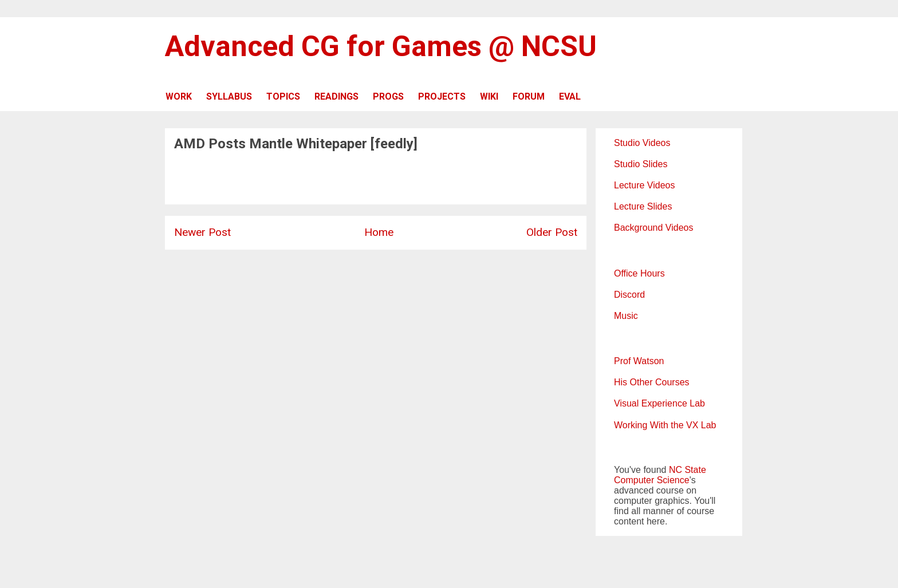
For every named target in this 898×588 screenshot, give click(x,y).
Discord (629, 295)
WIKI (489, 96)
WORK (179, 96)
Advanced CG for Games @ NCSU (381, 46)
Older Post (552, 232)
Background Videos (653, 228)
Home (379, 232)
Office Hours (639, 273)
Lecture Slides (643, 206)
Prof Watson (639, 361)
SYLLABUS (229, 96)
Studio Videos (642, 143)
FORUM (529, 96)
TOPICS (283, 96)
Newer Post (202, 232)
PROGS (388, 96)
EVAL (570, 96)
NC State (688, 470)
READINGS (336, 96)
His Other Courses (652, 382)
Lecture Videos (644, 185)
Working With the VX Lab (665, 425)
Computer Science (652, 480)
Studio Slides (641, 164)
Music (626, 316)
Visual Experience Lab (659, 403)
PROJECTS (442, 96)
